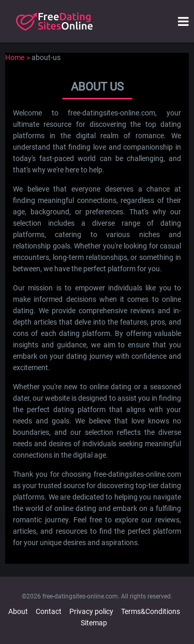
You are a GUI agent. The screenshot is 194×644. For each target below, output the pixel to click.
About (18, 611)
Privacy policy (91, 611)
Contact (49, 611)
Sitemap (94, 623)
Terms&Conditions (151, 611)
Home (15, 57)
